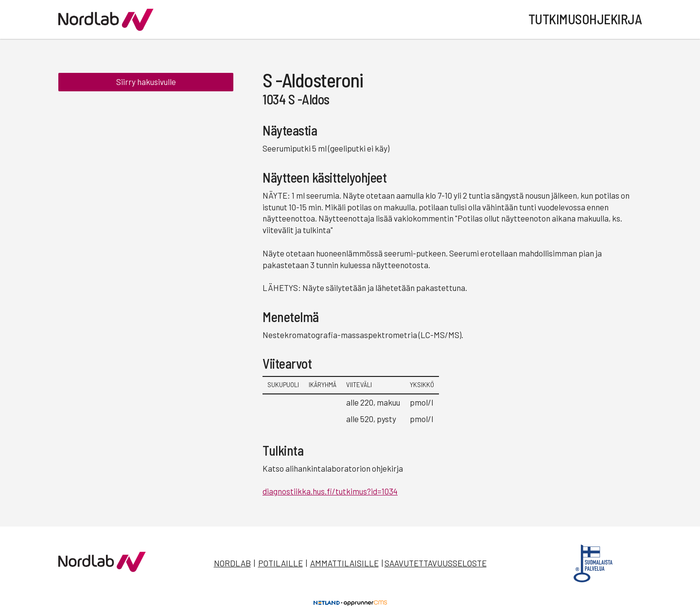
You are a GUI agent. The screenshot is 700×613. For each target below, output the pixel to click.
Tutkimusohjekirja (585, 19)
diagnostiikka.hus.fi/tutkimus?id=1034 (330, 491)
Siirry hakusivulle (146, 82)
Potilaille (280, 563)
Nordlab (232, 563)
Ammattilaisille (344, 563)
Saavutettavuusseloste (436, 563)
